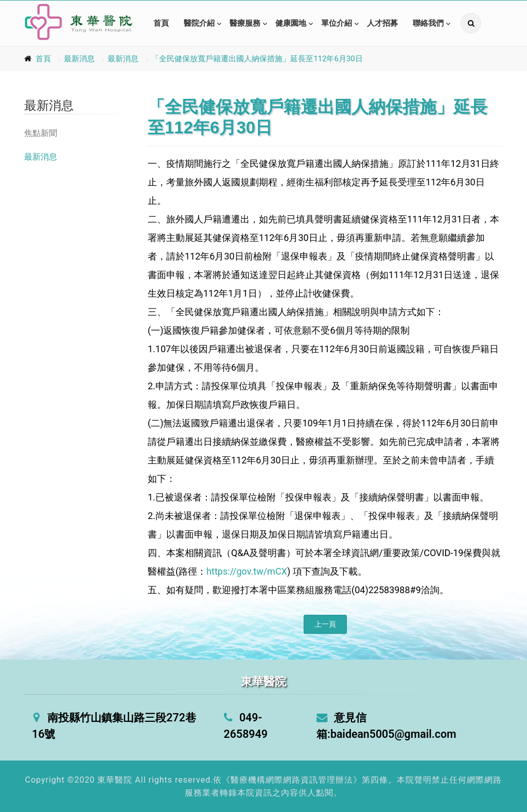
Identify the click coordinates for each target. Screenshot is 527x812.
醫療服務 (245, 23)
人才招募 (382, 23)
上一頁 (325, 624)
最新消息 (79, 59)
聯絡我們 (428, 23)
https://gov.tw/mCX (247, 571)
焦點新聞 (41, 133)
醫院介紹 (199, 23)
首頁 (161, 23)
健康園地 (291, 23)
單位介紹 (337, 23)
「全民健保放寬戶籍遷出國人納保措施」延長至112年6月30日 (257, 59)
